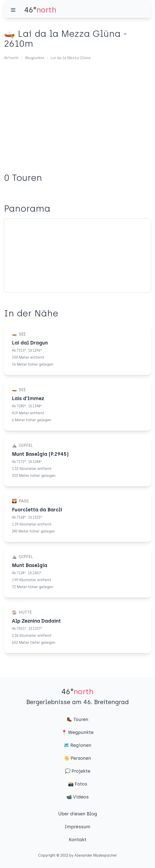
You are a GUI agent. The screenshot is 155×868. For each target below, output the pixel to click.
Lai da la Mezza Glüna (71, 58)
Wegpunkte (35, 58)
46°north (11, 58)
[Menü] (13, 10)
